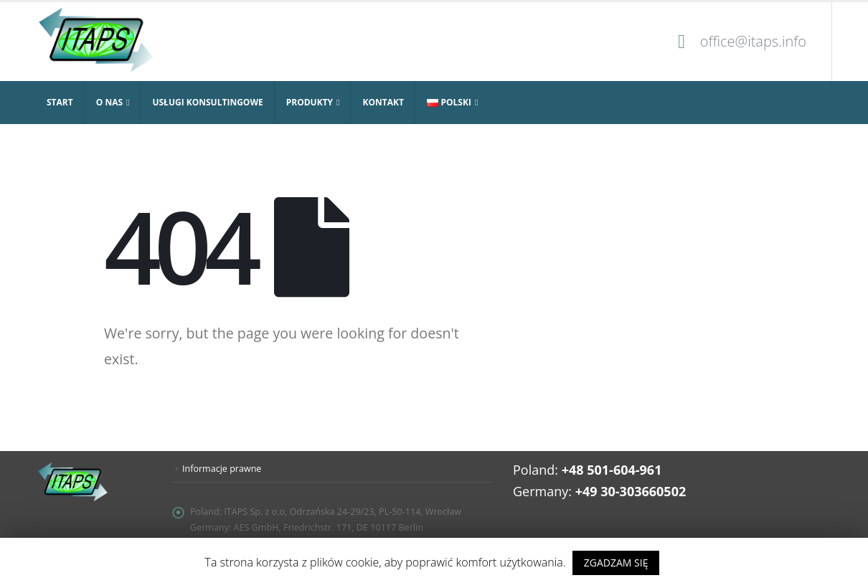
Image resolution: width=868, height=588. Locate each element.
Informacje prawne (222, 469)
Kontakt (383, 102)
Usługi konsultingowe (207, 102)
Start (60, 102)
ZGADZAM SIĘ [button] (616, 563)
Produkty (310, 102)
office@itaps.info (753, 41)
